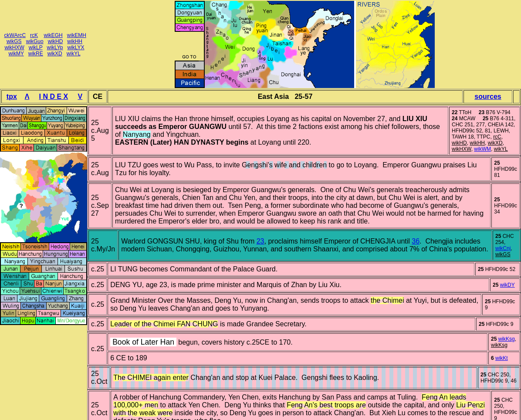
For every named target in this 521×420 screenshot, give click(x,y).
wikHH (75, 41)
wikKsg (507, 339)
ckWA (11, 35)
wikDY (507, 285)
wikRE (36, 54)
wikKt (502, 358)
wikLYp (55, 47)
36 (416, 241)
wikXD (55, 54)
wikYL (74, 54)
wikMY (16, 54)
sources (488, 97)
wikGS (14, 41)
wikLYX (76, 47)
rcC (22, 35)
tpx (12, 97)
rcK (34, 35)
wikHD (56, 41)
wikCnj (503, 248)
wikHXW (14, 47)
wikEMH (77, 35)
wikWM (482, 149)
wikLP (36, 47)
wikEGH (53, 35)
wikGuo (35, 41)
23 (260, 241)
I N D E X (54, 97)
